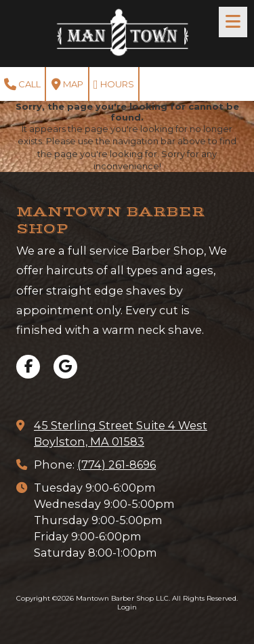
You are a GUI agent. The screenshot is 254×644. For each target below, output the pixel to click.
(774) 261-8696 (117, 465)
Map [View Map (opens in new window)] (67, 85)
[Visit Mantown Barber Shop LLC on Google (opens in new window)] (65, 367)
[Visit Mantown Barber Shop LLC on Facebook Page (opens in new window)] (28, 367)
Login (127, 607)
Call (22, 85)
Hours (114, 85)
